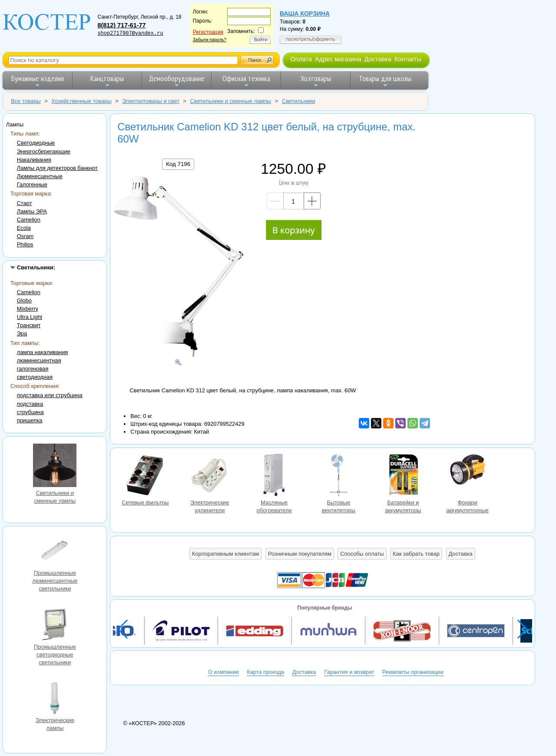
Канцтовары (107, 81)
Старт (25, 203)
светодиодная (35, 377)
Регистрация (208, 32)
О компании (223, 672)
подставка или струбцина (50, 395)
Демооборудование (177, 81)
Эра (22, 333)
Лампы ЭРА (32, 211)
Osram (25, 236)
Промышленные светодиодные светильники (55, 626)
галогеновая (33, 369)
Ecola (24, 228)
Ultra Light (30, 317)
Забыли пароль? (210, 40)
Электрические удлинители (210, 476)
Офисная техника (246, 81)
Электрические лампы (55, 699)
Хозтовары (316, 81)
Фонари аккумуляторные (467, 476)
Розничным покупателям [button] (300, 554)
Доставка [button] (461, 554)
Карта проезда (265, 672)
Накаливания (34, 160)
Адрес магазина (338, 59)
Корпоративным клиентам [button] (225, 554)
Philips (25, 244)
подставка (30, 404)
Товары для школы (385, 81)
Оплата (301, 59)
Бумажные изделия (38, 81)
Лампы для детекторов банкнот (57, 168)
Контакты (408, 59)
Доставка (378, 59)
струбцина (30, 412)
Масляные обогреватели (274, 476)
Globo (24, 300)
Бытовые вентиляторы (338, 476)
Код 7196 (178, 164)
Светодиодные (36, 143)
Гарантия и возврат (349, 672)
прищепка (30, 420)
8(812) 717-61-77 (121, 25)
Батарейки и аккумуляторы (403, 476)
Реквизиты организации (413, 672)
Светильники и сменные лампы (55, 466)
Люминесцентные (40, 176)
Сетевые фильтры (145, 476)
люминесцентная (39, 360)
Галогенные (32, 184)
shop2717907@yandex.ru (130, 33)
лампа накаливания (43, 352)
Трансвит (29, 325)
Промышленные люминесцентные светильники (55, 552)
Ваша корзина (305, 13)
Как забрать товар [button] (416, 554)
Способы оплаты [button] (362, 554)
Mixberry (28, 309)
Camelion (29, 220)
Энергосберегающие (44, 151)
